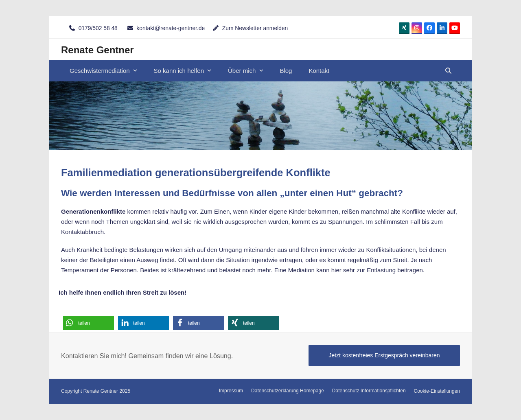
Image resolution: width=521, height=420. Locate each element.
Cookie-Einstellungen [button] (437, 391)
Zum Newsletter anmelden (255, 28)
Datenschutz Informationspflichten (369, 391)
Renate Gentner (97, 50)
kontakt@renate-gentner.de (171, 28)
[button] (448, 71)
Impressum (231, 391)
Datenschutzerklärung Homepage (288, 391)
